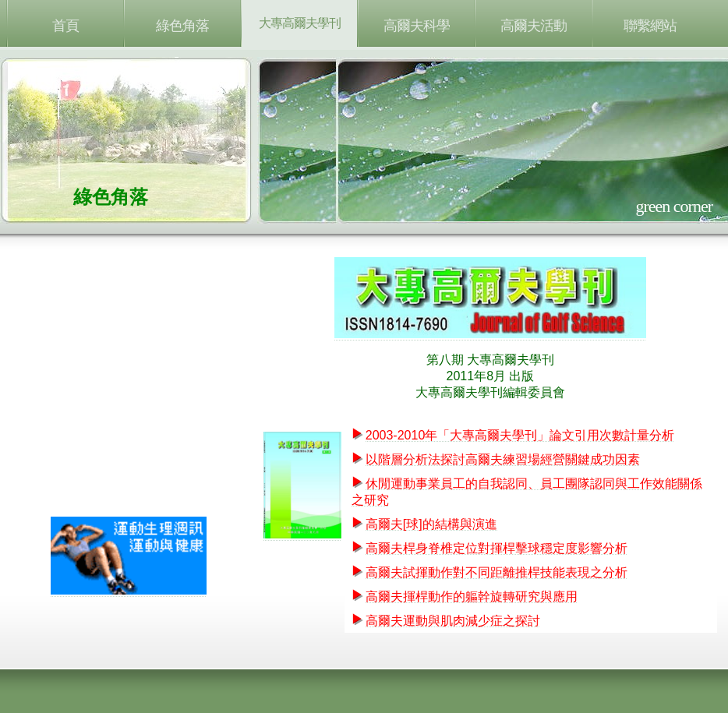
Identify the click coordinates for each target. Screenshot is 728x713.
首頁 (65, 26)
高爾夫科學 (417, 26)
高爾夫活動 (534, 26)
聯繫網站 (650, 26)
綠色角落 (182, 26)
